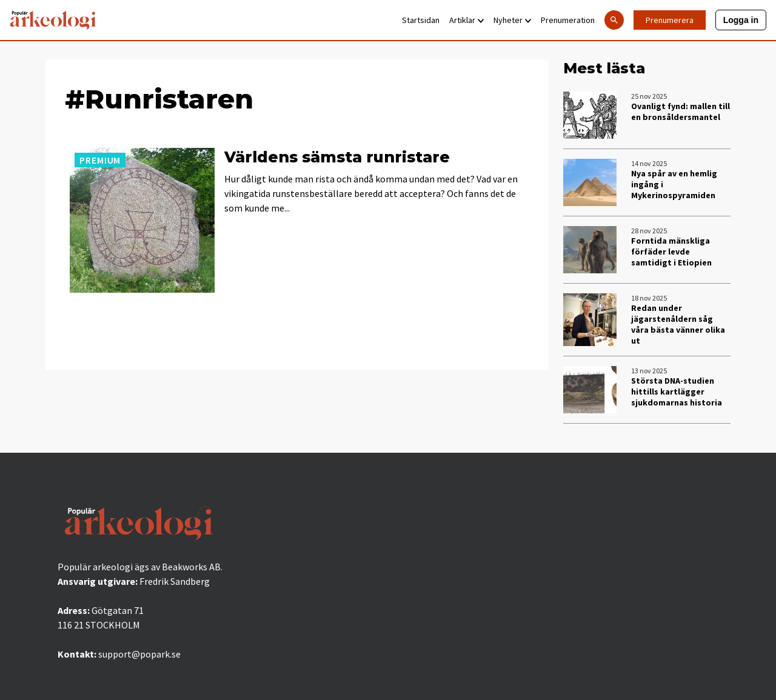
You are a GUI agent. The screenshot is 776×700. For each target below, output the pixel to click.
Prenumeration (568, 20)
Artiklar (467, 20)
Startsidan (421, 20)
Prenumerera (670, 20)
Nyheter (512, 20)
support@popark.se (139, 654)
